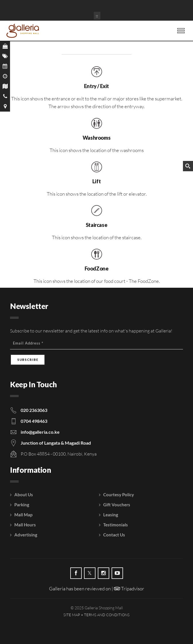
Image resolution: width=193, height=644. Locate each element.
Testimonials (116, 525)
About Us (24, 495)
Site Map (72, 615)
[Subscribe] (28, 360)
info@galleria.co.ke (40, 432)
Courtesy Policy (119, 495)
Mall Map (23, 515)
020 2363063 (34, 410)
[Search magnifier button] (188, 166)
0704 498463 (34, 421)
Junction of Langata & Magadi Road (56, 443)
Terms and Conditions (107, 615)
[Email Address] (96, 343)
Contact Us (114, 535)
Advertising (26, 535)
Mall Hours (25, 525)
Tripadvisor (129, 588)
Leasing (111, 515)
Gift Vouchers (117, 505)
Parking (22, 505)
